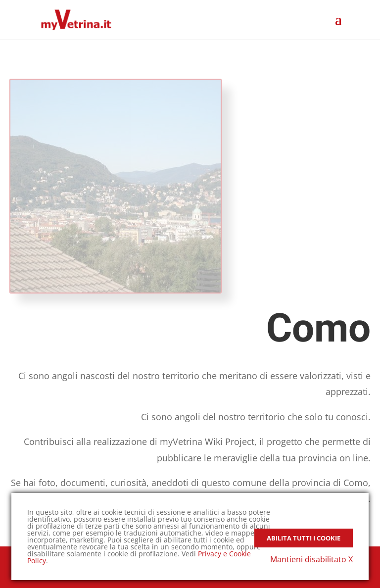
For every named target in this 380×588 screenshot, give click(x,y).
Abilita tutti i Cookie (304, 538)
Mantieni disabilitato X (311, 559)
